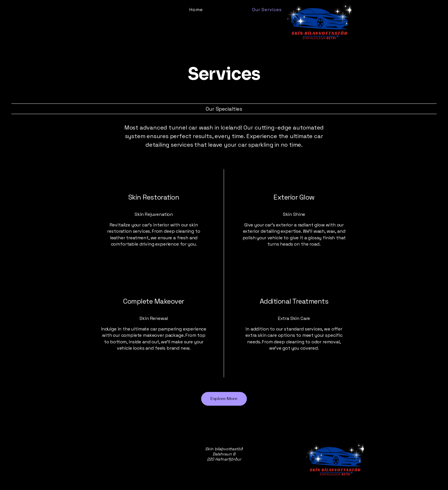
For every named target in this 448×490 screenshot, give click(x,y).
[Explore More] (224, 399)
